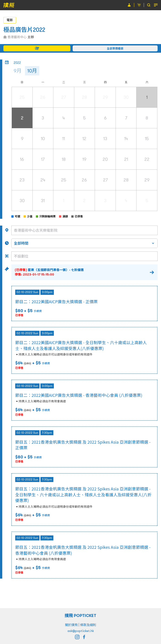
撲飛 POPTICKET (80, 615)
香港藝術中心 (17, 37)
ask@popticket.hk (81, 631)
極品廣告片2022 (24, 30)
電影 (10, 20)
